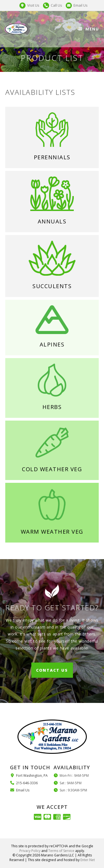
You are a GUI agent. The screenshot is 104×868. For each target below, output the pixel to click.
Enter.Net (88, 860)
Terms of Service (61, 851)
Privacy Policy (30, 851)
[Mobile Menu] (89, 29)
